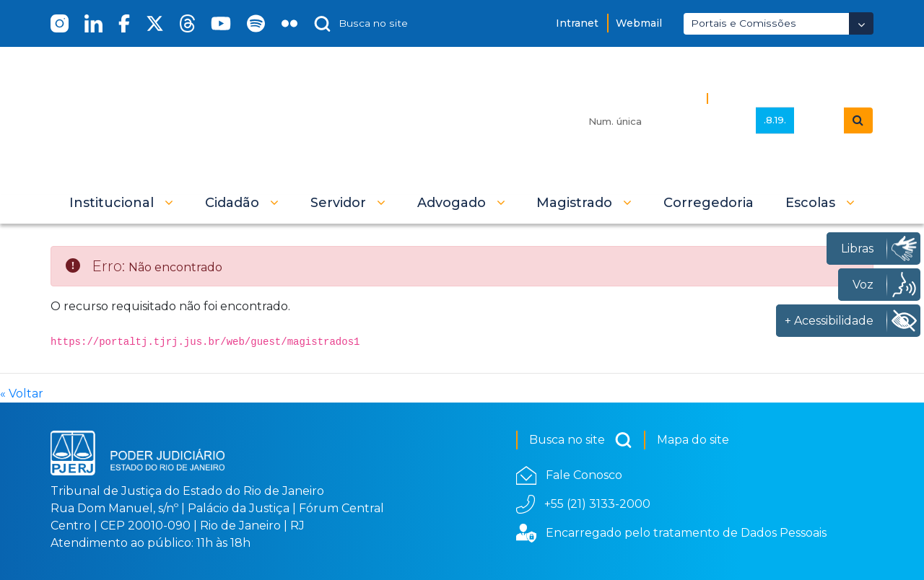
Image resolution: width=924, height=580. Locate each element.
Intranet (577, 23)
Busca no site (581, 440)
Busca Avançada (763, 98)
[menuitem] (709, 203)
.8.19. (775, 120)
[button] (121, 203)
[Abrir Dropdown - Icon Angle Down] (861, 23)
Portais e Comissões (744, 23)
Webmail (639, 23)
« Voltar (22, 394)
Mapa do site (693, 440)
